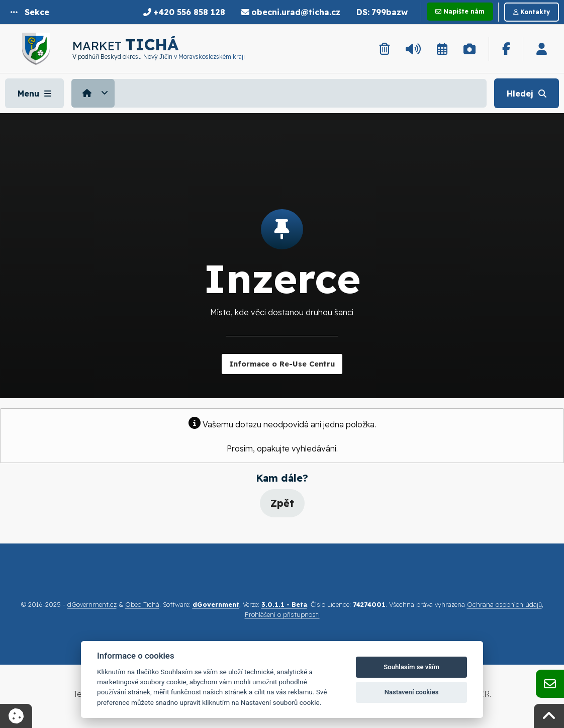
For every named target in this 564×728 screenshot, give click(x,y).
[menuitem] (94, 93)
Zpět (282, 503)
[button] (30, 12)
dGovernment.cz (92, 604)
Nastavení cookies (412, 692)
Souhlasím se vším (411, 667)
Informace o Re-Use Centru (282, 364)
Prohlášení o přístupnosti (282, 614)
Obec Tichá (142, 604)
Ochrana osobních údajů (504, 604)
